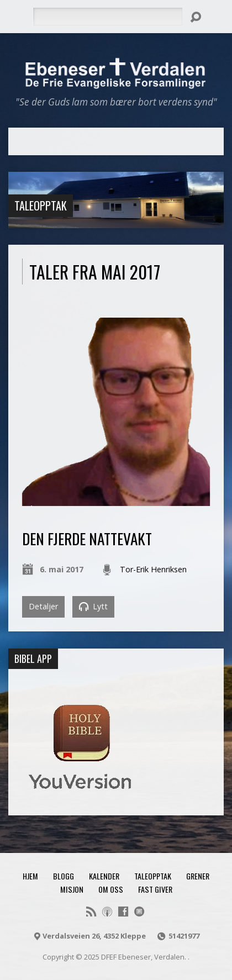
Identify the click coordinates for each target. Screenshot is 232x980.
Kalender (104, 876)
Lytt (93, 606)
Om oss (111, 889)
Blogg (64, 876)
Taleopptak (41, 206)
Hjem (30, 876)
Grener (198, 876)
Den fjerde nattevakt (87, 538)
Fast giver (155, 889)
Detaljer (43, 606)
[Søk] (107, 17)
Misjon (72, 889)
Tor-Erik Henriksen (153, 569)
